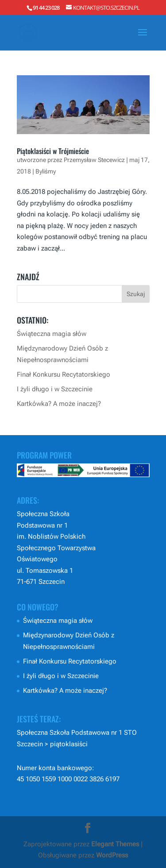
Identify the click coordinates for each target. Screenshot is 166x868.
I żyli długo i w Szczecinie (55, 389)
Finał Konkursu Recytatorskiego (64, 374)
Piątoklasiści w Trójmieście (53, 151)
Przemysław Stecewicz (94, 160)
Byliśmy (46, 171)
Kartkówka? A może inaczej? (59, 404)
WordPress (112, 855)
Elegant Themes (115, 844)
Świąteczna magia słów (52, 334)
